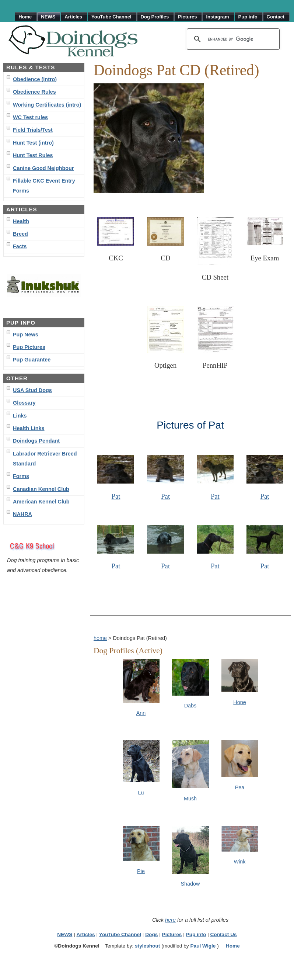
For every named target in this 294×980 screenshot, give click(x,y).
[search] (232, 39)
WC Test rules (30, 117)
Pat (116, 496)
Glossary (24, 403)
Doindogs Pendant (36, 441)
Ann (141, 713)
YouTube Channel (120, 934)
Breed (20, 234)
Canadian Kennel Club (41, 489)
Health (21, 221)
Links (20, 416)
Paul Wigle (203, 946)
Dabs (190, 706)
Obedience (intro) (35, 79)
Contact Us (223, 934)
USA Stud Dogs (32, 390)
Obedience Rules (34, 92)
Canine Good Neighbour (43, 168)
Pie (141, 871)
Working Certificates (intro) (47, 105)
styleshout (147, 946)
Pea (240, 787)
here (170, 920)
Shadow (190, 884)
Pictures (172, 934)
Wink (240, 862)
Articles (86, 934)
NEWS (65, 934)
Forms (21, 476)
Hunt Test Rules (33, 155)
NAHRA (22, 514)
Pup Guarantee (32, 360)
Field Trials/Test (33, 130)
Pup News (26, 335)
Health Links (29, 428)
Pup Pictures (29, 347)
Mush (190, 799)
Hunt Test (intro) (33, 143)
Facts (20, 246)
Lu (141, 793)
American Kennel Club (41, 502)
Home (233, 946)
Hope (239, 702)
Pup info (196, 934)
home (100, 638)
